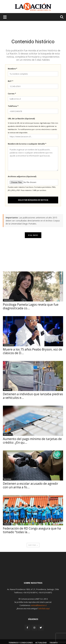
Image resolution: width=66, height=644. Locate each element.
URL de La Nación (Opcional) (21, 119)
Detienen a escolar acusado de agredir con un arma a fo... (31, 485)
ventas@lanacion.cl (39, 605)
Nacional (8, 390)
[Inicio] (33, 572)
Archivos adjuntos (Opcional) (22, 176)
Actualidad (41, 643)
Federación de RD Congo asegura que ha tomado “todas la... (32, 530)
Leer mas (33, 545)
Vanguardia (9, 300)
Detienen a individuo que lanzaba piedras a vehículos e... (33, 396)
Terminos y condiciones (21, 643)
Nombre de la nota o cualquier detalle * (27, 144)
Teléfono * (13, 106)
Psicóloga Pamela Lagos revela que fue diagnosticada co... (31, 306)
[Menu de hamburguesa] (5, 17)
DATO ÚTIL (8, 435)
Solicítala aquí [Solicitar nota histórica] (44, 609)
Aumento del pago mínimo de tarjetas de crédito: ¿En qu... (32, 441)
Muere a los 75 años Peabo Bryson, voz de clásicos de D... (33, 351)
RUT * (11, 81)
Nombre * (12, 69)
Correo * (12, 94)
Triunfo (7, 524)
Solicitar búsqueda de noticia (33, 200)
